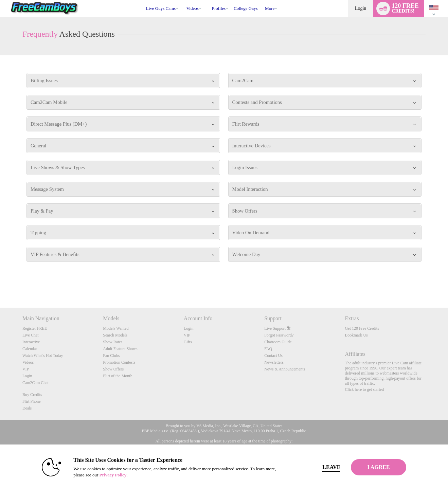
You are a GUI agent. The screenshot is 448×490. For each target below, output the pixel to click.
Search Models (115, 335)
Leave (319, 467)
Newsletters (274, 362)
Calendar (30, 349)
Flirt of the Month (118, 376)
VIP (26, 369)
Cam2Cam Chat (35, 383)
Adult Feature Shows (120, 349)
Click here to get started (365, 389)
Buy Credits (32, 395)
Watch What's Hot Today (43, 356)
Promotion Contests (119, 362)
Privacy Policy (100, 475)
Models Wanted (116, 328)
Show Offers (113, 369)
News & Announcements (285, 369)
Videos (193, 8)
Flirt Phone (32, 401)
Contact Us (273, 356)
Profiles (219, 8)
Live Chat (31, 335)
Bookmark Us (356, 335)
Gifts (188, 342)
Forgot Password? (279, 335)
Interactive (31, 342)
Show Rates (113, 342)
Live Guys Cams (161, 8)
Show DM (0, 282)
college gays (246, 8)
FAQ (268, 349)
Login (361, 8)
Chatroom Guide (278, 342)
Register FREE (35, 328)
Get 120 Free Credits (362, 328)
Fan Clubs (111, 356)
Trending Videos (183, 0)
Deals (27, 408)
